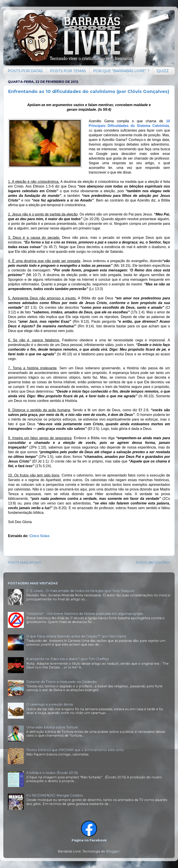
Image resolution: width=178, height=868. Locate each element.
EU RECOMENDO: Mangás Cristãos (55, 795)
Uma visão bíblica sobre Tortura (52, 727)
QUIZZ (163, 71)
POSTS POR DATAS (25, 71)
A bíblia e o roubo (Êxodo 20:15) (52, 773)
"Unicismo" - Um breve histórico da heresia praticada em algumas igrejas (85, 614)
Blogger (113, 851)
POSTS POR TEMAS (68, 71)
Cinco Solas (39, 536)
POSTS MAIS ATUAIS (24, 563)
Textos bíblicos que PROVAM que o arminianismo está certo (75, 750)
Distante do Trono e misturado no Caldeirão (62, 682)
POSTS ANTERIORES (153, 563)
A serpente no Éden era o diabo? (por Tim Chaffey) (68, 659)
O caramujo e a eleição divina (50, 704)
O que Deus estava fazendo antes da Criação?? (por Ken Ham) (76, 636)
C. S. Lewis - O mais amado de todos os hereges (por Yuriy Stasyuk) (80, 591)
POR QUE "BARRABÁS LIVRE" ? (121, 71)
